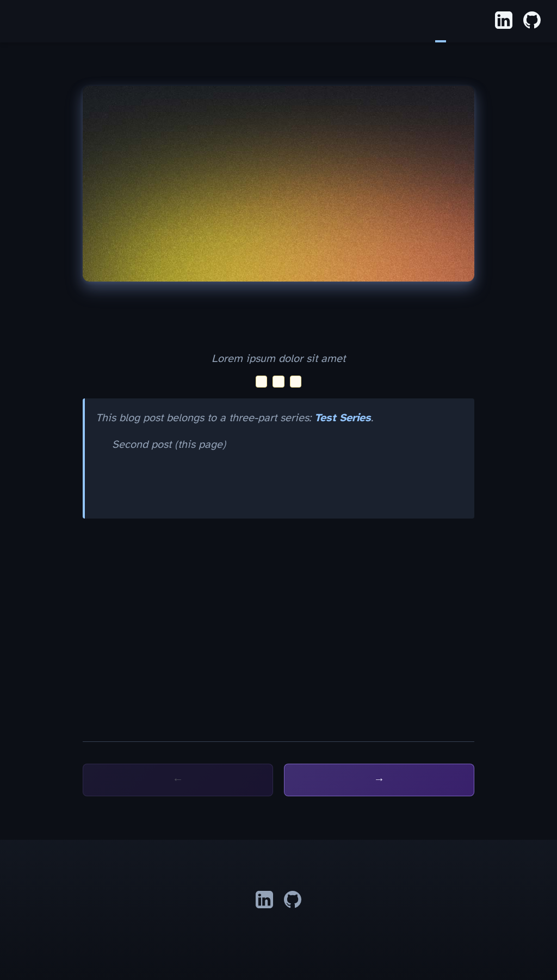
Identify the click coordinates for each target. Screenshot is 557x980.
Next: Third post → (379, 780)
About (473, 21)
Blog (441, 21)
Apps (451, 21)
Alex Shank (16, 22)
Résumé (462, 21)
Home (430, 21)
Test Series (343, 418)
